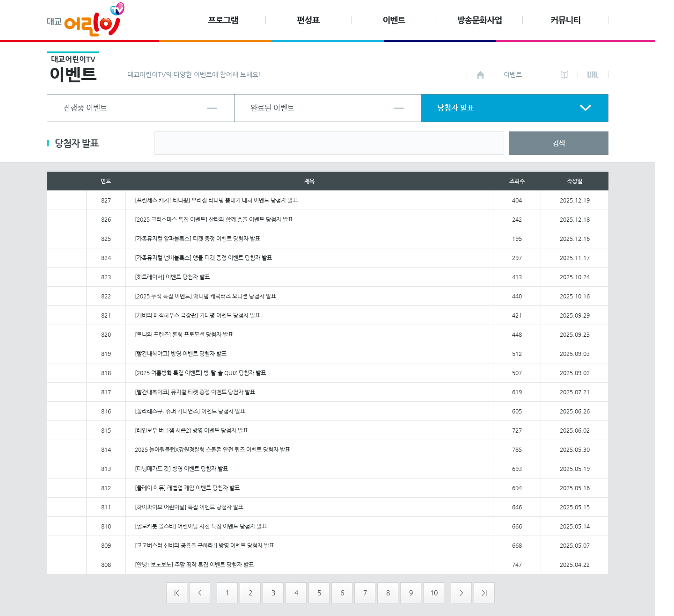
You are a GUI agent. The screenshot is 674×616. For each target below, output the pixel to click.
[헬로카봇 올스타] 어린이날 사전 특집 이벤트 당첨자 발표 (201, 526)
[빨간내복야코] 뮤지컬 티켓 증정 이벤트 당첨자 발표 (195, 392)
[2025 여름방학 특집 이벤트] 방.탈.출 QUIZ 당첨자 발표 (200, 373)
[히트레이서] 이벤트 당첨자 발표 (172, 277)
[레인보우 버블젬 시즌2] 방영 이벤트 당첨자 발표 (191, 430)
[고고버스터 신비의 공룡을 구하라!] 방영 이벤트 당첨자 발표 (205, 545)
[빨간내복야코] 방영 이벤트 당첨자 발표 (181, 354)
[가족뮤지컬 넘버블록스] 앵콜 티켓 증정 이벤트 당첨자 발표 (203, 258)
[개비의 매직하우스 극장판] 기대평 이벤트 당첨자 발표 (198, 315)
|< (177, 593)
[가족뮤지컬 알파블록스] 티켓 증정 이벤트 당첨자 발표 (198, 239)
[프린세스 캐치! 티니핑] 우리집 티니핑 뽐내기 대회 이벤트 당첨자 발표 (216, 200)
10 (434, 593)
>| (484, 593)
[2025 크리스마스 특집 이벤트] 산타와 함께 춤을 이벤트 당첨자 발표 (214, 219)
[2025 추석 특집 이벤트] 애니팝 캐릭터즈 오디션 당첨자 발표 (205, 296)
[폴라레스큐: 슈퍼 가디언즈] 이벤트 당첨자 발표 (190, 411)
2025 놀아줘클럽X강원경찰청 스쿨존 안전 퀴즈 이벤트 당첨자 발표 (212, 449)
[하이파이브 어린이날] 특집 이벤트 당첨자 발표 (189, 507)
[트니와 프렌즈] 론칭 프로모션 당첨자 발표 (184, 334)
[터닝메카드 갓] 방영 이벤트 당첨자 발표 (181, 469)
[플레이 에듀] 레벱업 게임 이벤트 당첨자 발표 (187, 488)
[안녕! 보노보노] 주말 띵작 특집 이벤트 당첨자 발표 (194, 565)
